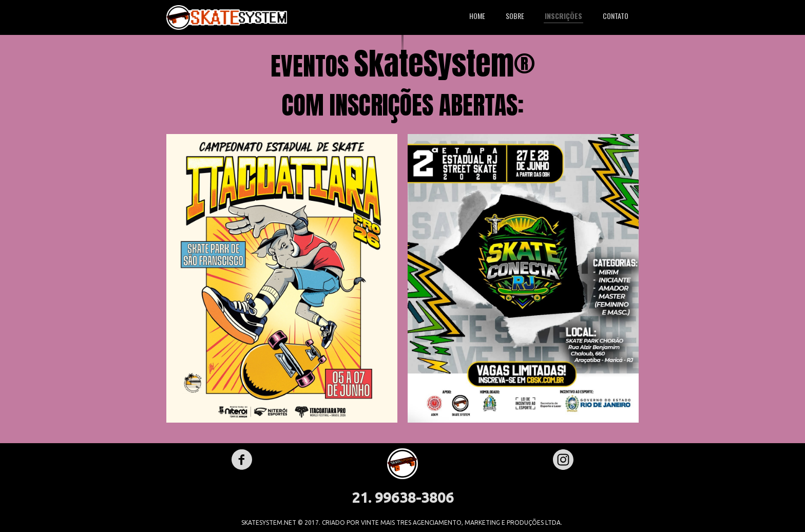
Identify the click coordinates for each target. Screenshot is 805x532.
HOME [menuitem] (477, 16)
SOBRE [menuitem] (515, 16)
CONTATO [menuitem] (616, 16)
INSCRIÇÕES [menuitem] (563, 16)
